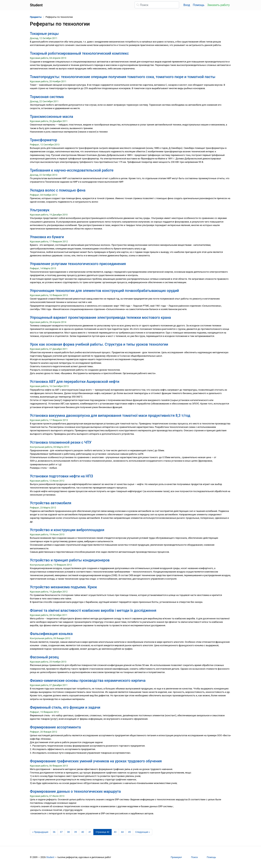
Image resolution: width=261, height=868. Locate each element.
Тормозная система (47, 97)
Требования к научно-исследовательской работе (72, 170)
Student (50, 857)
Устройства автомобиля (51, 503)
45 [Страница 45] (129, 832)
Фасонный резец (44, 657)
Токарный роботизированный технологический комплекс (79, 53)
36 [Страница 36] (54, 832)
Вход (187, 5)
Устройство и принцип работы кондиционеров (70, 560)
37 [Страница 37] (61, 832)
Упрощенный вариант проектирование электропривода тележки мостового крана (100, 317)
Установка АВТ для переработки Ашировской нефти (75, 382)
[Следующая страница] (143, 832)
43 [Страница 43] (115, 832)
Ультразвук (40, 210)
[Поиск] (157, 5)
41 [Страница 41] (90, 832)
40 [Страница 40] (83, 832)
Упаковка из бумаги (47, 237)
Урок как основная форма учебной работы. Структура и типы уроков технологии (99, 344)
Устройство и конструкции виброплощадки (67, 530)
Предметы (36, 17)
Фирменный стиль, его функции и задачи (65, 707)
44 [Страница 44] (122, 832)
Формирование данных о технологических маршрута (75, 791)
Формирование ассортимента (55, 727)
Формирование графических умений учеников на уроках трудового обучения (96, 761)
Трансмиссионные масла (51, 117)
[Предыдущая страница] (40, 832)
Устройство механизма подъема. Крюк (63, 587)
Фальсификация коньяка (51, 634)
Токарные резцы (44, 34)
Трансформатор (43, 140)
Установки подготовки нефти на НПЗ (61, 476)
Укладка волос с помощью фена (58, 190)
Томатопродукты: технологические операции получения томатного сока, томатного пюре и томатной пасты (123, 77)
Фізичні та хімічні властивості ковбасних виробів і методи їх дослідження (93, 610)
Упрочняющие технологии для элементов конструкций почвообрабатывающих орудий (104, 291)
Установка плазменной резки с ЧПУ (61, 442)
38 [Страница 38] (68, 832)
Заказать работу (218, 5)
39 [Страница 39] (75, 832)
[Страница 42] (103, 832)
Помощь (199, 5)
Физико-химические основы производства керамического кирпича (88, 680)
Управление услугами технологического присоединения (78, 264)
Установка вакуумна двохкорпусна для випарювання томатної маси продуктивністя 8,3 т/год (110, 415)
